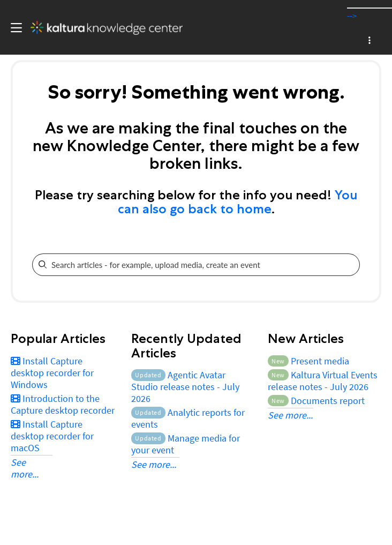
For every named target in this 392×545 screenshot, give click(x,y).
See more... (25, 468)
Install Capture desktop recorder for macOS (52, 436)
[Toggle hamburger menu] (14, 28)
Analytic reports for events (188, 418)
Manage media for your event (185, 444)
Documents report (316, 401)
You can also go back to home (238, 202)
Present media (308, 361)
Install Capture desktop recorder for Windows (52, 373)
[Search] (352, 265)
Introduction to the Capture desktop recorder (63, 404)
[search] (189, 265)
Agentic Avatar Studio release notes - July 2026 (185, 387)
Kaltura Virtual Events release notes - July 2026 (323, 381)
